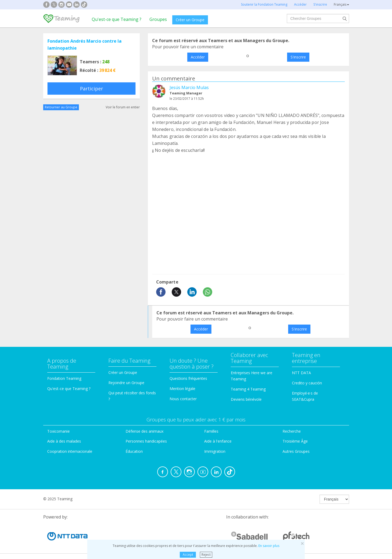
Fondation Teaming (64, 378)
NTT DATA (301, 373)
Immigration (215, 451)
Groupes (158, 19)
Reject (206, 555)
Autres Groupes (296, 451)
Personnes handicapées (146, 441)
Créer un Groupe (190, 20)
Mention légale (182, 389)
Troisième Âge (295, 441)
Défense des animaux (144, 431)
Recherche (292, 431)
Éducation (134, 451)
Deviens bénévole (246, 399)
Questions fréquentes (188, 378)
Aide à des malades (64, 441)
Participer (91, 89)
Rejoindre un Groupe (126, 383)
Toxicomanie (58, 431)
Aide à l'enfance (218, 441)
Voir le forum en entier (123, 107)
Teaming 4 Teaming (248, 389)
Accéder (198, 57)
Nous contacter (183, 399)
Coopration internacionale (70, 451)
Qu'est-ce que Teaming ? (117, 19)
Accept (188, 555)
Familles (211, 431)
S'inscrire (298, 57)
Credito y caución (307, 383)
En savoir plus (269, 546)
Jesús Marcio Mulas (189, 87)
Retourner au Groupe (61, 107)
